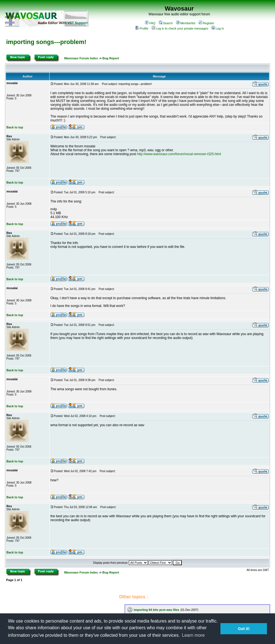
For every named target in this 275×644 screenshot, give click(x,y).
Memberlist (186, 23)
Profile (142, 28)
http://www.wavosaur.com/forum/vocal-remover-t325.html (179, 154)
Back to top (15, 127)
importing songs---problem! (46, 42)
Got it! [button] (244, 629)
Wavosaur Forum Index (81, 58)
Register (207, 23)
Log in (218, 28)
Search (166, 23)
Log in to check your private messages (180, 28)
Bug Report (111, 58)
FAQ (150, 23)
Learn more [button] (193, 635)
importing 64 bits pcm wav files (156, 610)
